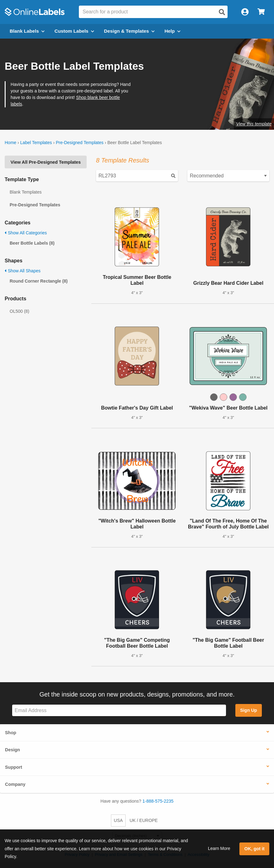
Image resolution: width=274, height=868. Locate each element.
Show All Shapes (23, 271)
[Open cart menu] (261, 12)
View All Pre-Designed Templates (46, 162)
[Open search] (222, 12)
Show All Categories (26, 233)
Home (10, 143)
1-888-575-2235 (158, 801)
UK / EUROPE (144, 820)
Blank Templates (26, 192)
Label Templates (36, 143)
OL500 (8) (19, 311)
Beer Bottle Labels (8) (32, 243)
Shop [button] (11, 733)
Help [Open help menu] (173, 31)
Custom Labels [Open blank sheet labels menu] (74, 31)
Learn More (219, 848)
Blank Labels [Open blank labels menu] (27, 31)
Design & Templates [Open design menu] (129, 31)
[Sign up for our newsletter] (119, 710)
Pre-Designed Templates (80, 143)
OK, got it (255, 849)
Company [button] (15, 784)
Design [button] (12, 750)
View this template (254, 124)
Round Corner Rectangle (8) (39, 281)
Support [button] (14, 767)
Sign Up (248, 710)
